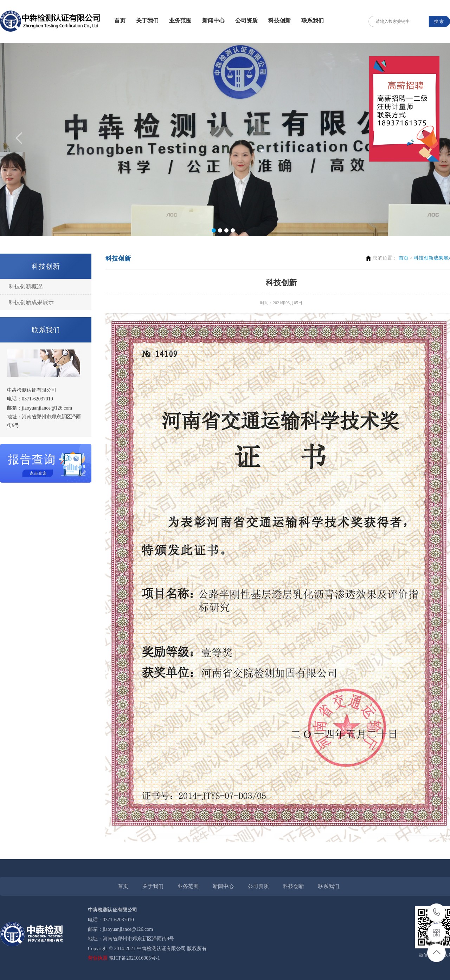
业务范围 (180, 21)
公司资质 (246, 21)
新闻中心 (213, 21)
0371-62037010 (437, 913)
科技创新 (279, 21)
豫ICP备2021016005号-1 (134, 958)
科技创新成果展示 (31, 302)
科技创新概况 (26, 286)
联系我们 (313, 21)
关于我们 (147, 21)
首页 (120, 21)
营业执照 (98, 958)
